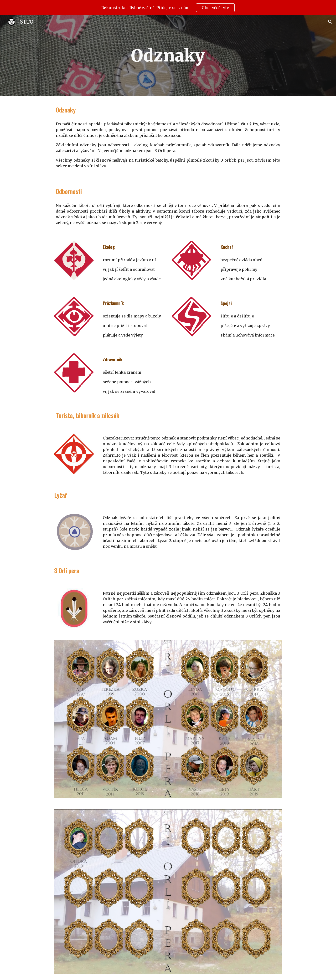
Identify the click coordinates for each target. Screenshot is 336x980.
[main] (168, 56)
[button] (330, 22)
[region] (168, 8)
